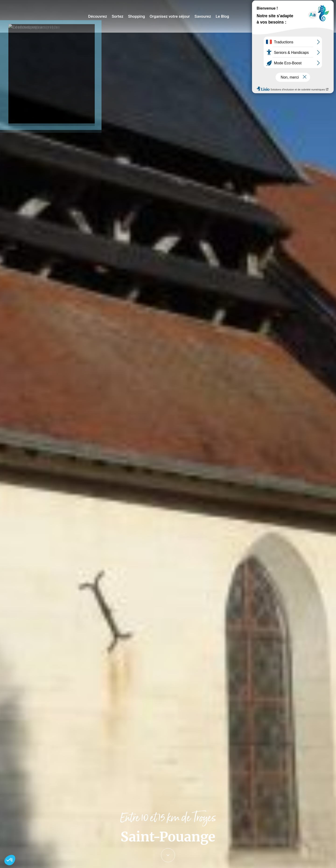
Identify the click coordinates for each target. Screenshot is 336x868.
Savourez (205, 16)
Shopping (142, 16)
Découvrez (105, 16)
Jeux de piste (297, 6)
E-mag (325, 6)
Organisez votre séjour (174, 16)
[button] (10, 860)
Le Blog (224, 16)
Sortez (124, 16)
